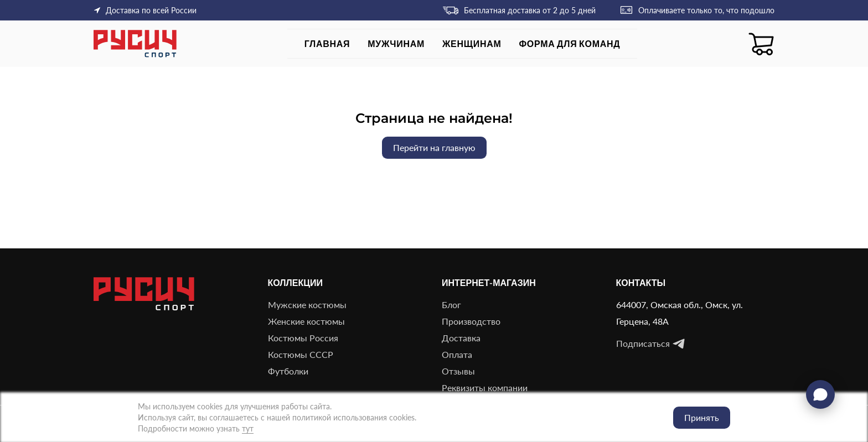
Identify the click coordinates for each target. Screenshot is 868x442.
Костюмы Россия (303, 338)
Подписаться (651, 344)
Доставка (461, 338)
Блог (451, 305)
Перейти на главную (434, 147)
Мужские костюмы (307, 305)
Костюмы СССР (301, 354)
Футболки (288, 371)
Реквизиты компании (485, 388)
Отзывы (458, 371)
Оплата (457, 354)
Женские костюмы (306, 321)
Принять (702, 417)
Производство (471, 321)
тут (248, 428)
